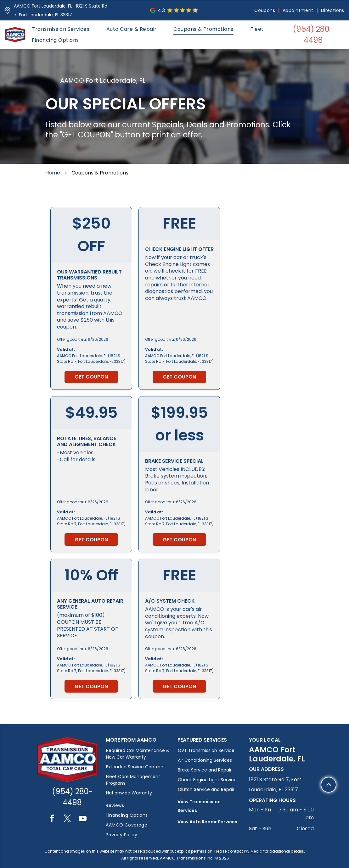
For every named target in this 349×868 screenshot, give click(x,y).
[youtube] (83, 819)
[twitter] (67, 819)
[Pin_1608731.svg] (8, 10)
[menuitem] (265, 11)
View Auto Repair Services (207, 822)
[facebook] (52, 819)
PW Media (253, 851)
